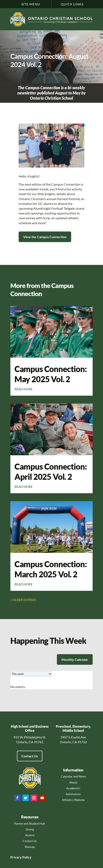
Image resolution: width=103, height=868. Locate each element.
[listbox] (31, 674)
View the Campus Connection (45, 237)
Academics (73, 788)
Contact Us (30, 756)
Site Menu (31, 4)
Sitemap (30, 847)
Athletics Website (73, 800)
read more (24, 389)
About (73, 782)
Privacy (16, 857)
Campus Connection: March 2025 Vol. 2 (51, 569)
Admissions (73, 794)
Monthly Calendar (75, 659)
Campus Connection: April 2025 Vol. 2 (51, 471)
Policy (27, 857)
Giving (30, 829)
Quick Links (72, 4)
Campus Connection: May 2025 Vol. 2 (51, 374)
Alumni (30, 835)
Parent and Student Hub (30, 823)
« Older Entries (23, 600)
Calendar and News (73, 776)
